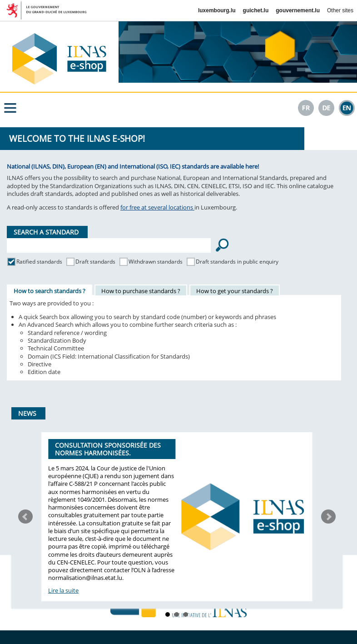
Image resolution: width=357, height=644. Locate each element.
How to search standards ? (50, 291)
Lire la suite (63, 590)
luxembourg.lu (217, 10)
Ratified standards (39, 262)
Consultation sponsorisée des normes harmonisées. (108, 449)
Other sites (340, 10)
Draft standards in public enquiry (237, 262)
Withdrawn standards (156, 262)
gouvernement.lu (298, 10)
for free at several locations (157, 207)
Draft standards (95, 262)
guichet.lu (256, 10)
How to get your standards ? (235, 291)
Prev (25, 517)
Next (328, 517)
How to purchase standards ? (141, 291)
